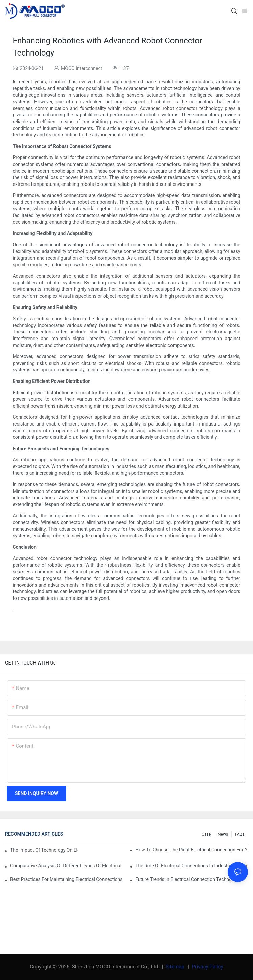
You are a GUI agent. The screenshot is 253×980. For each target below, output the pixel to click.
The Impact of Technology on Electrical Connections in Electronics (44, 850)
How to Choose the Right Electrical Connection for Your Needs (192, 850)
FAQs (240, 834)
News (223, 834)
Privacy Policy (207, 967)
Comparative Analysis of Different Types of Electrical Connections (66, 866)
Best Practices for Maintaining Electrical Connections (66, 879)
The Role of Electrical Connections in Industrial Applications (192, 866)
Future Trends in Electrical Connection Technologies (190, 879)
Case (206, 834)
